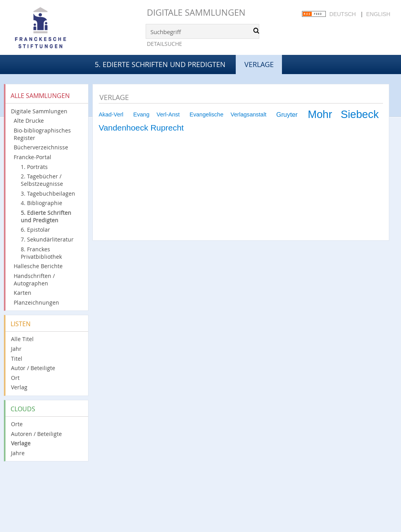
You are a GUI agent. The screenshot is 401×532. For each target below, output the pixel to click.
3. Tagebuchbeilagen (48, 193)
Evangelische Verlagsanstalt (228, 114)
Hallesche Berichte (38, 266)
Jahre (18, 453)
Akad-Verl (111, 114)
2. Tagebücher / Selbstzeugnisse (42, 180)
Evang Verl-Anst (156, 114)
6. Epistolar (35, 230)
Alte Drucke (29, 121)
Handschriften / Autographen (34, 280)
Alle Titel (22, 339)
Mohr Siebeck (343, 114)
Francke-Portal (33, 157)
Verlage (21, 443)
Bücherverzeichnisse (41, 147)
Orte (17, 424)
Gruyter (287, 114)
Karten (23, 293)
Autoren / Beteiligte (36, 434)
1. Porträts (34, 167)
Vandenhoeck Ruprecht (141, 128)
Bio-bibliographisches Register (42, 134)
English (378, 14)
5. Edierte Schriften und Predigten (160, 64)
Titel (17, 359)
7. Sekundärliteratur (47, 239)
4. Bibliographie (42, 203)
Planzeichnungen (36, 302)
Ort (15, 378)
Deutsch (343, 14)
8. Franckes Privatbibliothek (41, 253)
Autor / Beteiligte (33, 368)
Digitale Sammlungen (196, 12)
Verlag (19, 387)
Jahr (16, 349)
